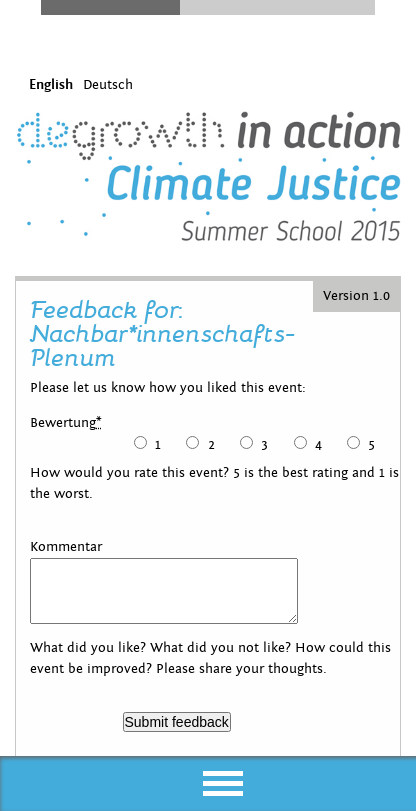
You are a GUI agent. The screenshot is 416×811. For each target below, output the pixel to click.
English (51, 85)
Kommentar (66, 547)
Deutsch (108, 85)
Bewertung (66, 423)
